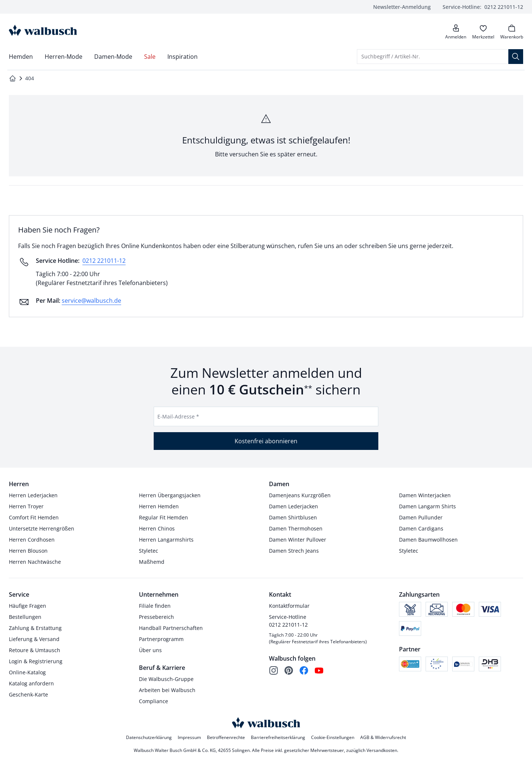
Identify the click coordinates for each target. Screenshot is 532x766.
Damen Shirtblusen (293, 517)
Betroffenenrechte (226, 737)
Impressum (189, 737)
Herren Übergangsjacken (170, 495)
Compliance (154, 701)
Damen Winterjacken (425, 495)
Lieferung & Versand (34, 639)
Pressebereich (156, 617)
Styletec (149, 551)
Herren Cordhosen (32, 540)
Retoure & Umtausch (35, 650)
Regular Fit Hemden (163, 517)
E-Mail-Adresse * (178, 416)
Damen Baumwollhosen (428, 540)
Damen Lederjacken (294, 506)
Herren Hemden (159, 506)
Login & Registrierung (36, 661)
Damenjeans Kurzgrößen (300, 495)
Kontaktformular (289, 606)
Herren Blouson (28, 551)
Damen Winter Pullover (298, 540)
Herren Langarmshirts (166, 540)
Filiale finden (155, 606)
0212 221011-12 (483, 7)
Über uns (150, 650)
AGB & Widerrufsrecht (383, 737)
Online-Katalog (27, 672)
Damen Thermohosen (296, 528)
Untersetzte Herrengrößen (42, 528)
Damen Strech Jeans (294, 551)
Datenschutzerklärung (149, 737)
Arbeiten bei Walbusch (167, 690)
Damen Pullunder (421, 517)
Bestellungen (25, 617)
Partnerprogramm (161, 639)
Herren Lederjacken (33, 495)
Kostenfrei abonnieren (266, 441)
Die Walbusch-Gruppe (166, 679)
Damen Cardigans (421, 528)
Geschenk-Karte (28, 694)
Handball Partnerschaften (171, 628)
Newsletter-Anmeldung (402, 7)
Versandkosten (382, 750)
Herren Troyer (26, 506)
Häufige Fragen (28, 606)
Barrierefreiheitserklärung (278, 737)
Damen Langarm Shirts (427, 506)
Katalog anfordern (31, 683)
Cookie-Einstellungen (333, 737)
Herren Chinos (157, 528)
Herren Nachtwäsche (35, 562)
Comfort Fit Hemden (34, 517)
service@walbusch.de (91, 301)
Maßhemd (152, 562)
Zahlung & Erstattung (35, 628)
